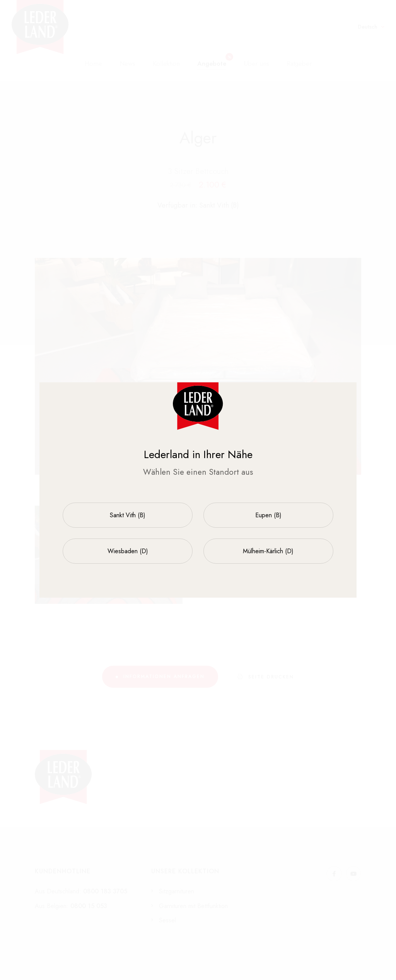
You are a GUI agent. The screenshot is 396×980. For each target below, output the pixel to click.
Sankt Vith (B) (128, 515)
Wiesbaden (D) (128, 551)
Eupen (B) (268, 515)
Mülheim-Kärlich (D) (268, 551)
